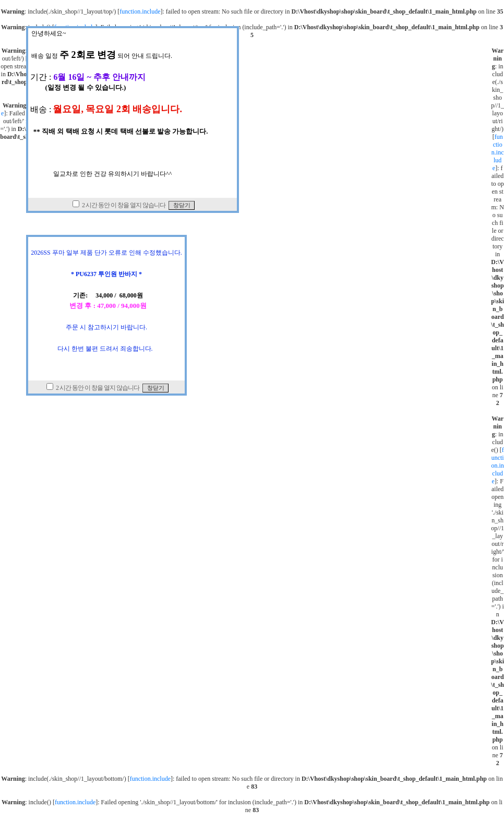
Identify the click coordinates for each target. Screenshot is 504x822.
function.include (140, 11)
